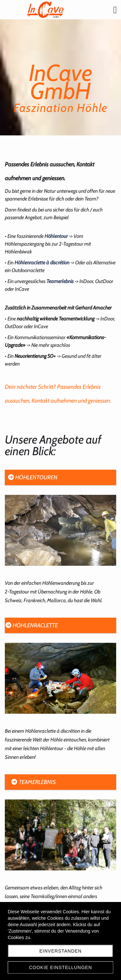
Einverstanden (60, 951)
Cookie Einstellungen (60, 967)
